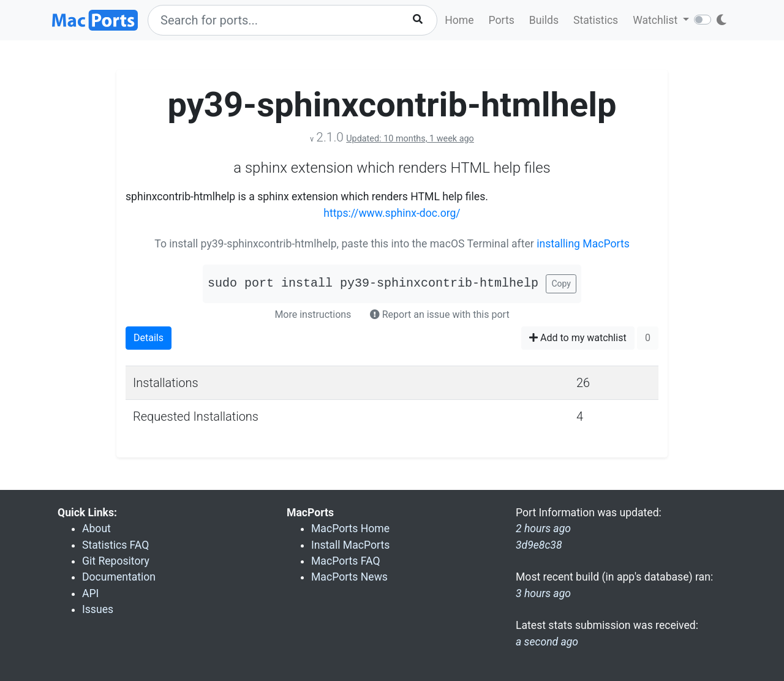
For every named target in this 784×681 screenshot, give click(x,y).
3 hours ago (543, 593)
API (90, 593)
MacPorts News (349, 577)
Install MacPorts (350, 545)
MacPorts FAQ (346, 561)
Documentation (119, 577)
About (96, 529)
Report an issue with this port (440, 314)
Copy (561, 284)
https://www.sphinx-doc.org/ (392, 213)
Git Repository (116, 561)
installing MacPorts (583, 244)
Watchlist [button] (656, 20)
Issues (98, 609)
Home (459, 20)
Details (149, 338)
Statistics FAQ (115, 545)
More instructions (313, 314)
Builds (544, 20)
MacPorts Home (350, 529)
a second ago (547, 642)
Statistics (596, 20)
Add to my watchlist (578, 338)
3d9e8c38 (539, 545)
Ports (502, 20)
